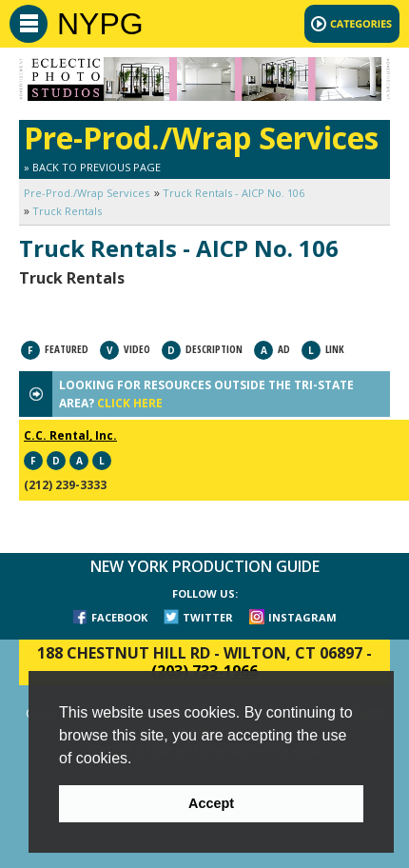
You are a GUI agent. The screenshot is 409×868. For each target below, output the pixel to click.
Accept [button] (211, 803)
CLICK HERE (130, 403)
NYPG (100, 24)
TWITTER (208, 617)
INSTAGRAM (302, 617)
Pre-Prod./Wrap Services (87, 193)
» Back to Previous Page (92, 167)
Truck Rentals (67, 211)
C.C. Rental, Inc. (70, 435)
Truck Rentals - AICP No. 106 (234, 193)
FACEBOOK (119, 617)
